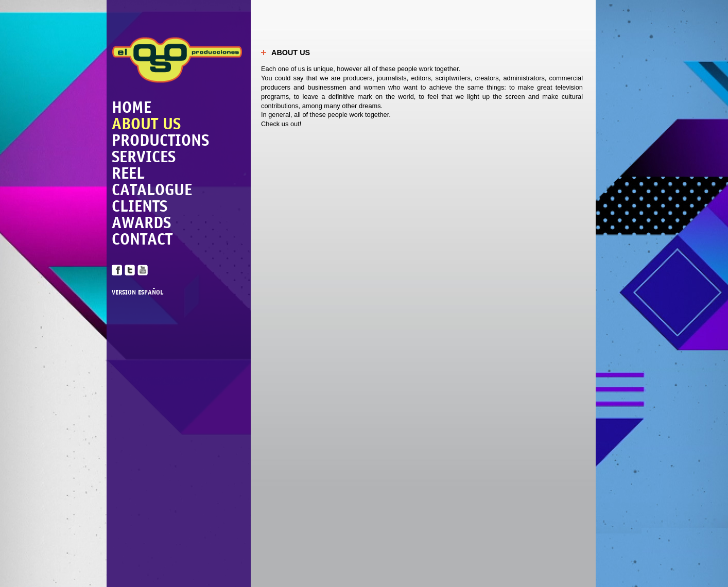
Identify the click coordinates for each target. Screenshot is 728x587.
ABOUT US (146, 124)
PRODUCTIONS (160, 140)
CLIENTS (140, 206)
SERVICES (144, 157)
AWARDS (141, 222)
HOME (132, 107)
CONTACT (142, 239)
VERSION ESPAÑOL (138, 293)
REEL (128, 173)
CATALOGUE (152, 189)
